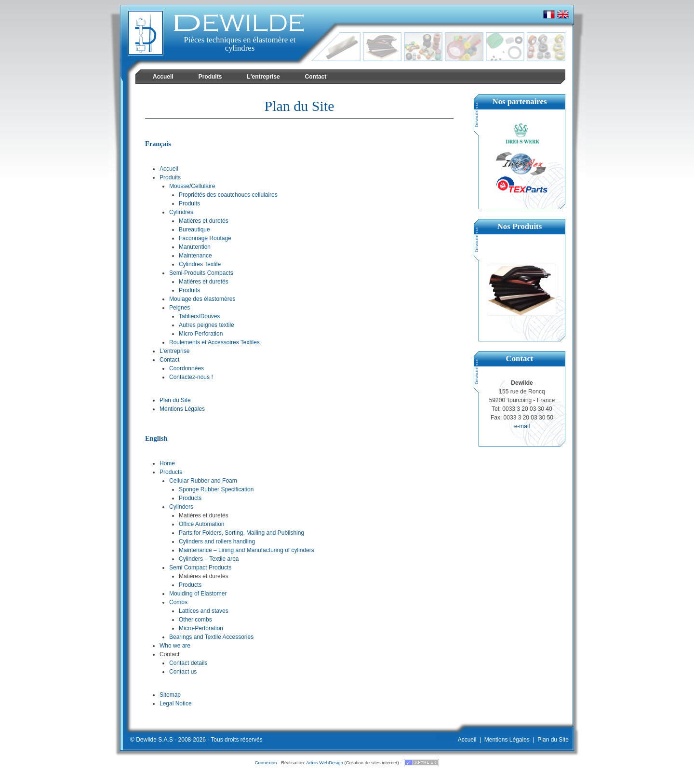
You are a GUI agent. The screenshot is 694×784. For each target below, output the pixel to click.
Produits (170, 177)
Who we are (175, 646)
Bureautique (194, 230)
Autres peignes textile (207, 325)
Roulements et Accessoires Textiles (214, 342)
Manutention (195, 247)
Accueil (169, 169)
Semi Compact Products (200, 568)
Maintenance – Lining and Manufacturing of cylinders (247, 550)
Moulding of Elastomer (198, 594)
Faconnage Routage (205, 238)
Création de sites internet (372, 763)
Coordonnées (187, 368)
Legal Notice (176, 703)
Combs (178, 602)
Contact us (183, 672)
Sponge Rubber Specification (216, 489)
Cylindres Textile (200, 264)
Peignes (180, 308)
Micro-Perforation (201, 628)
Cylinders (181, 507)
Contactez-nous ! (191, 377)
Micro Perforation (201, 334)
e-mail (522, 426)
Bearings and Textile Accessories (211, 637)
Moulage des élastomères (202, 299)
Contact (169, 360)
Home (167, 463)
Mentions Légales (182, 409)
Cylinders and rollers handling (217, 541)
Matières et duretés (204, 221)
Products (171, 472)
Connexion (266, 763)
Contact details (188, 663)
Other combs (195, 620)
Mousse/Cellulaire (192, 186)
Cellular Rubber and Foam (203, 481)
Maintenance (195, 256)
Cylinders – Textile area (209, 559)
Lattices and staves (204, 611)
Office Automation (202, 524)
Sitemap (170, 695)
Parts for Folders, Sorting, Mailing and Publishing (241, 533)
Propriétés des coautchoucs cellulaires (228, 195)
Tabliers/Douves (199, 316)
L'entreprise (174, 351)
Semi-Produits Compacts (201, 273)
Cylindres (181, 212)
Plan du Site (175, 400)
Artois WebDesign (325, 763)
